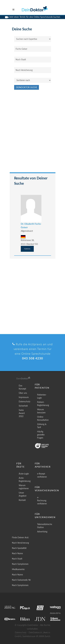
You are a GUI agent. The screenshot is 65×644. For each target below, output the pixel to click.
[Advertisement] (32, 132)
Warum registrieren (24, 487)
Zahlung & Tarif (42, 426)
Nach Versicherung (20, 543)
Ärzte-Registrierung (25, 479)
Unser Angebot (23, 494)
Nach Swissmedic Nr (21, 580)
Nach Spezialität (19, 548)
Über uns (23, 393)
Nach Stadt (17, 559)
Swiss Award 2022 (22, 413)
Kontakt (22, 500)
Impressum (24, 397)
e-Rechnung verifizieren (42, 500)
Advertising (42, 532)
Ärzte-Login (24, 474)
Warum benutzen (41, 411)
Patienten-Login (42, 396)
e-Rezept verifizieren (42, 475)
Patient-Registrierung (43, 404)
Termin (27, 249)
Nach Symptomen (20, 564)
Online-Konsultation (43, 418)
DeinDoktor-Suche (27, 87)
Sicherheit (23, 406)
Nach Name (17, 553)
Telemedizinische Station (45, 526)
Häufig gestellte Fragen (41, 435)
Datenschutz (24, 401)
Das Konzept (22, 387)
